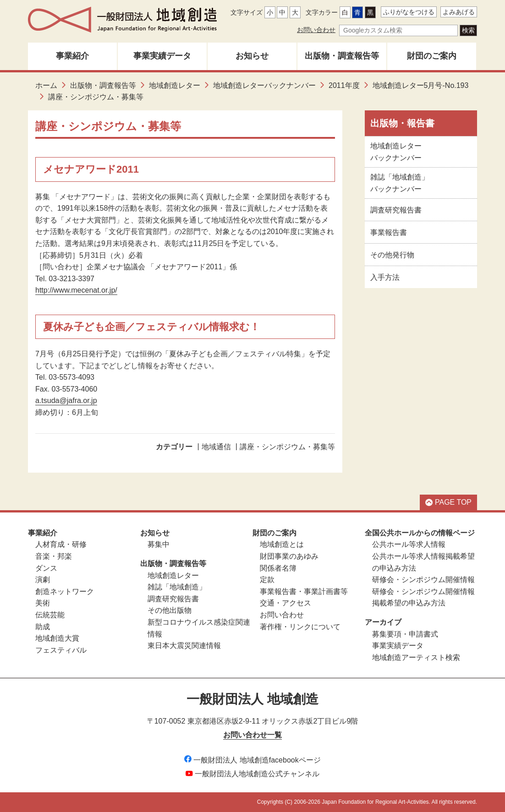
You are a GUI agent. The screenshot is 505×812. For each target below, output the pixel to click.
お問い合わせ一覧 (252, 735)
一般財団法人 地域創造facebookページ (252, 760)
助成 (43, 627)
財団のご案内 (432, 56)
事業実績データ (162, 56)
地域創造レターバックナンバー (264, 85)
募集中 (159, 544)
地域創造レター (175, 85)
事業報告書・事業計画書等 (304, 591)
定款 (267, 580)
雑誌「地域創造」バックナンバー (400, 183)
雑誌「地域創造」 (177, 587)
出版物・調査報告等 (342, 56)
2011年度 (344, 85)
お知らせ (252, 56)
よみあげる (459, 12)
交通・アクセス (285, 603)
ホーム (46, 85)
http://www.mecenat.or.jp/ (76, 290)
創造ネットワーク (65, 591)
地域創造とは (282, 544)
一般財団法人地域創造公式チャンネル (252, 774)
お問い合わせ (316, 30)
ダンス (46, 568)
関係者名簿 (278, 568)
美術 (43, 603)
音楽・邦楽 (54, 556)
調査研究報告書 (396, 210)
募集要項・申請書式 (405, 634)
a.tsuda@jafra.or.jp (66, 401)
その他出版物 (170, 610)
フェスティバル (61, 650)
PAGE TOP (448, 502)
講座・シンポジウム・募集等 (287, 447)
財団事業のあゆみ (289, 556)
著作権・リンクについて (300, 627)
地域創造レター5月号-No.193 (421, 85)
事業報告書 (389, 232)
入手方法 (385, 277)
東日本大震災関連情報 (184, 646)
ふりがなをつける (409, 12)
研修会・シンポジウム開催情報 (423, 580)
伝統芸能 (50, 615)
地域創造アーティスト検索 (416, 657)
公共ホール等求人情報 (409, 544)
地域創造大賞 (57, 638)
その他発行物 (392, 255)
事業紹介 (72, 56)
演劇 (43, 580)
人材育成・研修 (61, 544)
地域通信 (216, 447)
